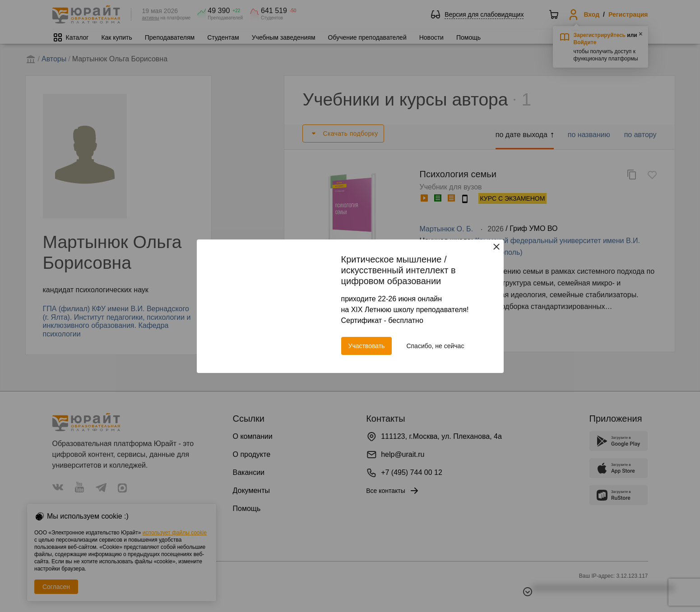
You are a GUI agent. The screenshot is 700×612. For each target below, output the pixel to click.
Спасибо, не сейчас (435, 346)
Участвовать (367, 346)
